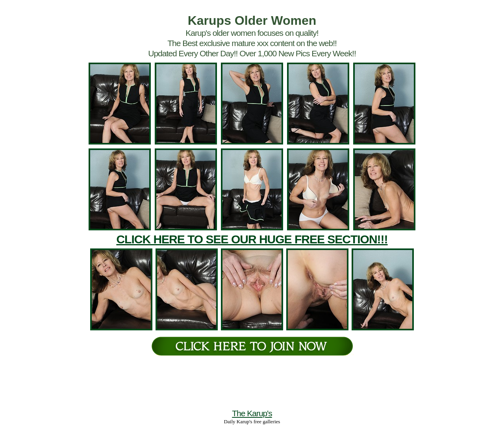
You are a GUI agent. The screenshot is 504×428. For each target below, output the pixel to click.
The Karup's (252, 413)
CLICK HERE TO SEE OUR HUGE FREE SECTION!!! (252, 239)
